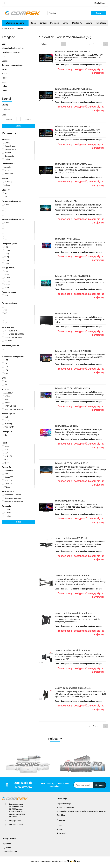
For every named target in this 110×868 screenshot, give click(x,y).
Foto (4, 78)
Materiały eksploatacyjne (13, 48)
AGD (4, 69)
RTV (4, 74)
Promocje (55, 23)
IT (3, 57)
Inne (4, 82)
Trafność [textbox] (44, 44)
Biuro (5, 44)
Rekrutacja (101, 23)
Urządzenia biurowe (11, 52)
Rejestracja (7, 844)
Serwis (89, 23)
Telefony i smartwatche (12, 65)
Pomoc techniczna (9, 851)
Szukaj (19, 126)
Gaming (6, 61)
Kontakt (43, 23)
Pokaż (19, 522)
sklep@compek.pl (16, 821)
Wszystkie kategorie (15, 23)
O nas (33, 23)
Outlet (66, 23)
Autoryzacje (62, 833)
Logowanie (6, 847)
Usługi (5, 86)
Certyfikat (61, 815)
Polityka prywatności (65, 807)
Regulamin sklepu (64, 804)
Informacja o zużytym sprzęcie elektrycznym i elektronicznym (82, 811)
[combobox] (52, 44)
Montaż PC (77, 23)
